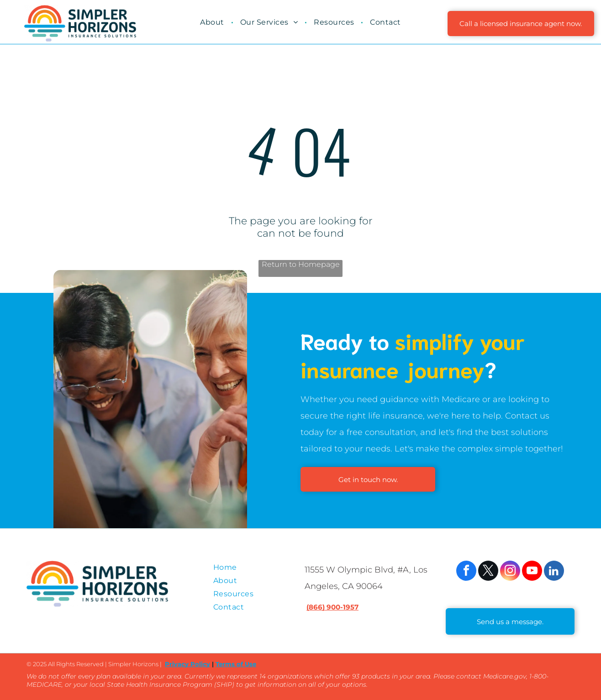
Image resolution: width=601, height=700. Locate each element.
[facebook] (466, 572)
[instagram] (510, 572)
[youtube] (532, 572)
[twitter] (488, 572)
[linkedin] (554, 572)
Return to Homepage (301, 264)
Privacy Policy (187, 664)
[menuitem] (213, 22)
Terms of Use (236, 664)
